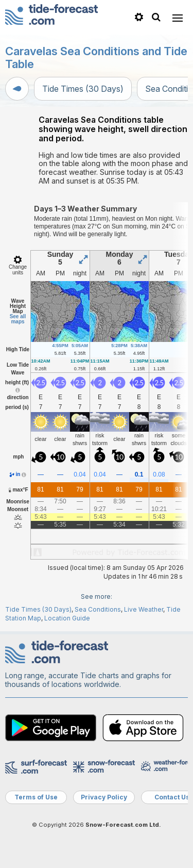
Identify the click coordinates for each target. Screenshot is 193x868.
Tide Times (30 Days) (83, 89)
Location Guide (67, 618)
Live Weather (144, 609)
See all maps (18, 319)
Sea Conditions (98, 609)
